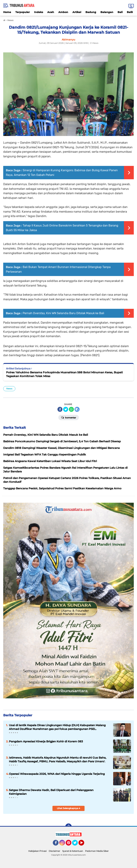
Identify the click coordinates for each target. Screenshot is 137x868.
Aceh (51, 12)
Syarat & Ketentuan (73, 851)
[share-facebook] (60, 409)
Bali (120, 12)
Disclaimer (54, 851)
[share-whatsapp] (71, 409)
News (9, 389)
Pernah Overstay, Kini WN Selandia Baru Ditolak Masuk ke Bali (63, 313)
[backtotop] (68, 827)
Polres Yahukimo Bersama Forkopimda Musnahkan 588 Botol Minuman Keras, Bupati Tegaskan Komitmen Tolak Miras (64, 374)
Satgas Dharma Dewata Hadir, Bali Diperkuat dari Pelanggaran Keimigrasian (51, 792)
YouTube (84, 844)
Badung (91, 12)
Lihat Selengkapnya (69, 808)
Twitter (77, 844)
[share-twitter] (66, 409)
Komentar (69, 417)
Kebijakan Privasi (37, 851)
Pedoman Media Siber (97, 851)
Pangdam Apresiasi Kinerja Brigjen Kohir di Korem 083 (46, 741)
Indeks (39, 12)
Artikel (77, 12)
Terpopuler (23, 12)
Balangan (107, 12)
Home (7, 12)
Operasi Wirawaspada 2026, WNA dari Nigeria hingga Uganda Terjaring (57, 774)
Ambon (63, 12)
